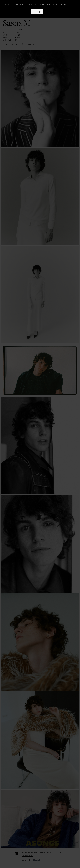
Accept (37, 11)
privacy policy (40, 2)
